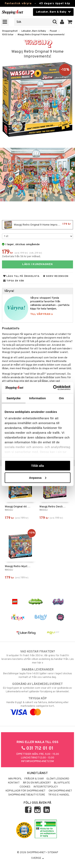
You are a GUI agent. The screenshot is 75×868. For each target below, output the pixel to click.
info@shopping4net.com (37, 761)
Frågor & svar (34, 779)
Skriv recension (56, 276)
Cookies (25, 787)
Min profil (15, 779)
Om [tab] (61, 398)
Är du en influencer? (37, 783)
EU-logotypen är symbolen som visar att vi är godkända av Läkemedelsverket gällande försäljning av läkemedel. (37, 688)
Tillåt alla (38, 466)
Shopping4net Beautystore (27, 795)
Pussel (53, 31)
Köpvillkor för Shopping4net (25, 791)
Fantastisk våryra (18, 4)
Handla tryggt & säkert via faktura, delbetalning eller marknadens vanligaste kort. (37, 705)
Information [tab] (38, 398)
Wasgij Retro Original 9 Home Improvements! (41, 35)
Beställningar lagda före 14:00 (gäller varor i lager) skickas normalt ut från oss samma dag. (37, 673)
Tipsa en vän (14, 281)
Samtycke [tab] (13, 398)
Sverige (37, 858)
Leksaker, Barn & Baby (34, 31)
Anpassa (38, 477)
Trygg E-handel (59, 795)
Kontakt (14, 783)
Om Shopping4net (60, 791)
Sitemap (53, 853)
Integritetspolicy (46, 787)
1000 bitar (8, 35)
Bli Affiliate (62, 783)
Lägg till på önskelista (21, 276)
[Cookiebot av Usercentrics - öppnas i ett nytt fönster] (53, 388)
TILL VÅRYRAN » (41, 314)
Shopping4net (10, 31)
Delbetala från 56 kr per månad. (21, 257)
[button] (70, 22)
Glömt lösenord (58, 779)
